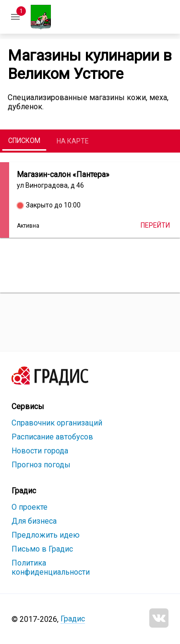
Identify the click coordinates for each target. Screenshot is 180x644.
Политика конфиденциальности (51, 567)
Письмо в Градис (42, 549)
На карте (73, 141)
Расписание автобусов (52, 437)
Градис (73, 619)
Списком (24, 141)
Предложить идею (46, 535)
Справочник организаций (57, 423)
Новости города (40, 451)
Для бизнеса (34, 521)
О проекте (30, 507)
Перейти (155, 225)
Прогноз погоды (41, 465)
